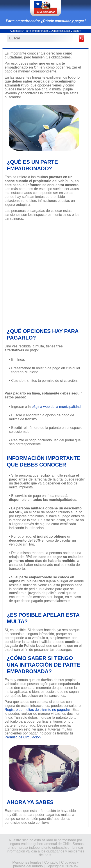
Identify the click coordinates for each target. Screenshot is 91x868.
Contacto (51, 862)
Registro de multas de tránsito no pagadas (38, 710)
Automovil (16, 31)
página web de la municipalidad (56, 407)
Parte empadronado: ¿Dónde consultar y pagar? (46, 21)
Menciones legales (27, 862)
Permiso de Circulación (23, 737)
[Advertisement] (45, 274)
